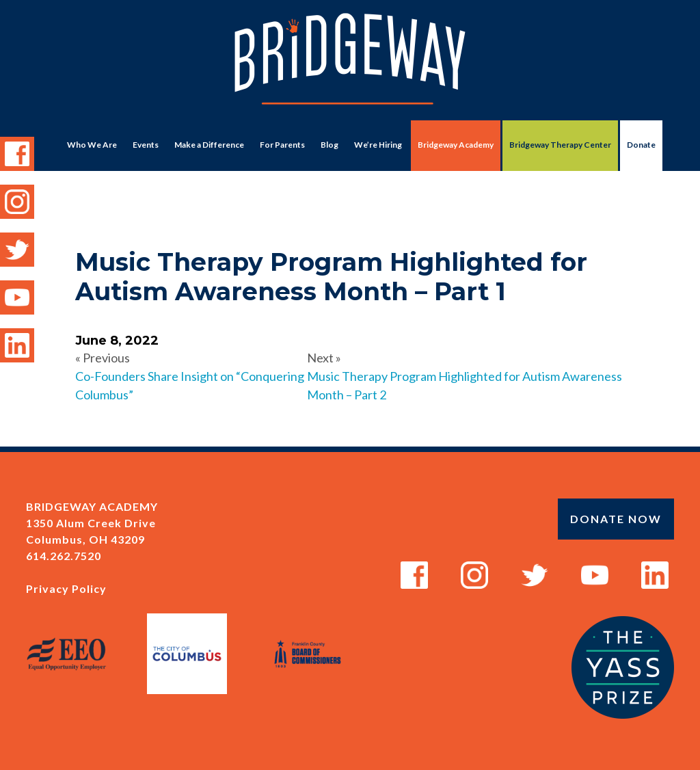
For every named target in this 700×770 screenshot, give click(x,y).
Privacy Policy (66, 588)
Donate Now (616, 519)
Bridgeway (350, 66)
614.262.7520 (64, 556)
